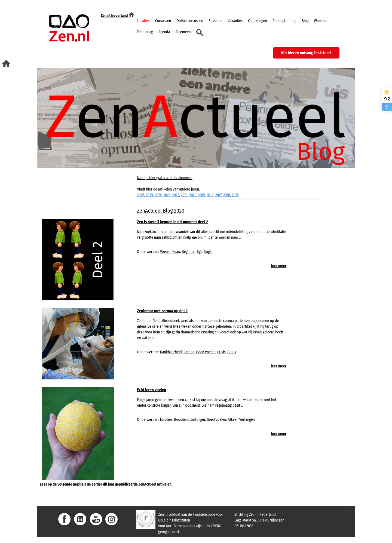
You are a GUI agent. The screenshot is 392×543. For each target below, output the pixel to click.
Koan (176, 252)
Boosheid (182, 420)
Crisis (221, 352)
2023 (167, 195)
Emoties (166, 420)
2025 (149, 195)
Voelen (165, 252)
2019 (202, 195)
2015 (235, 195)
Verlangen (247, 420)
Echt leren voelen (151, 390)
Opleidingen (257, 21)
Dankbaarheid (171, 352)
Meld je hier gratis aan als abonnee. (165, 178)
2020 (193, 195)
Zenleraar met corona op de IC (162, 311)
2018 (210, 195)
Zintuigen (198, 420)
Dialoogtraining (284, 21)
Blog (305, 21)
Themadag (145, 32)
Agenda (164, 32)
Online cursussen (190, 21)
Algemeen (183, 32)
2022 (176, 195)
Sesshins (215, 21)
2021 (184, 195)
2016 (227, 195)
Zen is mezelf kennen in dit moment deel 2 (172, 222)
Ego (200, 252)
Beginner (189, 252)
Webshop (321, 21)
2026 (140, 195)
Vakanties (235, 21)
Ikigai (208, 252)
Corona (189, 352)
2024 (158, 195)
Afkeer (233, 420)
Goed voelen (206, 352)
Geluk (232, 352)
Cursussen (163, 21)
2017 (218, 195)
